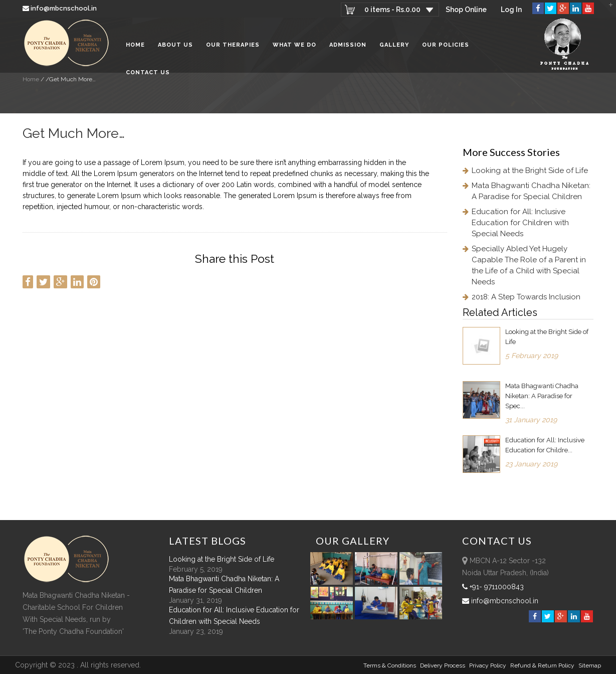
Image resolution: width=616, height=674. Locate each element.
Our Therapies (233, 45)
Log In (511, 10)
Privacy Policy (488, 665)
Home (135, 45)
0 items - (392, 10)
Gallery (394, 45)
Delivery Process (443, 665)
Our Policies (446, 45)
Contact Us (148, 72)
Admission (348, 45)
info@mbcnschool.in (60, 8)
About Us (175, 45)
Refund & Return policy (542, 665)
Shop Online (466, 10)
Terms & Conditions (390, 665)
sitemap (590, 665)
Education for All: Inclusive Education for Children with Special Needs (520, 223)
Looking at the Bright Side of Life (530, 171)
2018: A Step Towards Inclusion (526, 297)
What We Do (294, 45)
